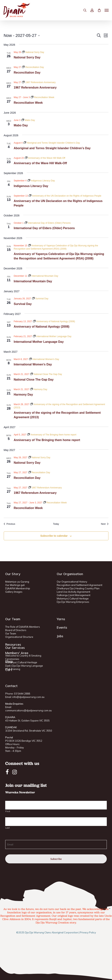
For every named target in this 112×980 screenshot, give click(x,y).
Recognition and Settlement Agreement (80, 585)
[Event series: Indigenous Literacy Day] (41, 181)
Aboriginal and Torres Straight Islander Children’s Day (52, 148)
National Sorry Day (27, 57)
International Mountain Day (33, 281)
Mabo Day (21, 125)
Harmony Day (23, 395)
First (8, 811)
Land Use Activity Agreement (73, 592)
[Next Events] (105, 524)
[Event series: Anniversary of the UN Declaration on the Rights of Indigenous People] (65, 196)
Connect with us (22, 763)
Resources (13, 644)
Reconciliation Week (28, 103)
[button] (107, 10)
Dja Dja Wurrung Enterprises (73, 602)
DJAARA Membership (18, 588)
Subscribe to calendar (54, 536)
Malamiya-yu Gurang (17, 582)
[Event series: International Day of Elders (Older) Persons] (48, 223)
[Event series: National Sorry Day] (33, 52)
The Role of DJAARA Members (23, 627)
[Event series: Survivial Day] (40, 299)
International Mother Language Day (39, 342)
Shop (9, 661)
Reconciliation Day (27, 73)
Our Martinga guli (15, 585)
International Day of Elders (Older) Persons (44, 228)
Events (62, 627)
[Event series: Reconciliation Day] (33, 67)
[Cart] (99, 10)
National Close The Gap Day (34, 380)
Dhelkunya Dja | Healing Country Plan (78, 588)
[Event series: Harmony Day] (39, 389)
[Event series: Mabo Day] (28, 120)
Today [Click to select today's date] (56, 524)
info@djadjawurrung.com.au (28, 697)
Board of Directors (16, 630)
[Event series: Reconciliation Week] (43, 97)
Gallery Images (14, 592)
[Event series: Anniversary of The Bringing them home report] (52, 435)
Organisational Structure (19, 637)
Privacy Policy (88, 932)
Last (8, 828)
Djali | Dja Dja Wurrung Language (24, 666)
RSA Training (13, 669)
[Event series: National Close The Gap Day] (46, 374)
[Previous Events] (10, 524)
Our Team (11, 633)
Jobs (60, 636)
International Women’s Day (33, 364)
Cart (9, 670)
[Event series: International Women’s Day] (44, 359)
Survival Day (23, 304)
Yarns (61, 619)
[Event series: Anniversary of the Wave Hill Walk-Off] (45, 158)
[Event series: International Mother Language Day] (52, 336)
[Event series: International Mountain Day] (43, 276)
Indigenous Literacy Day (31, 186)
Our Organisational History (72, 582)
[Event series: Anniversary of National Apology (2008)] (54, 321)
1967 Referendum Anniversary (35, 88)
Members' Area (17, 653)
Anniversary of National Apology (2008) (42, 327)
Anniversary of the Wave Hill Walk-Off (40, 163)
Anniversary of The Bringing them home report (47, 440)
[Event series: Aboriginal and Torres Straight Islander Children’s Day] (52, 143)
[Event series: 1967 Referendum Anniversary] (39, 82)
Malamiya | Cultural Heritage (73, 598)
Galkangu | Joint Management (74, 595)
